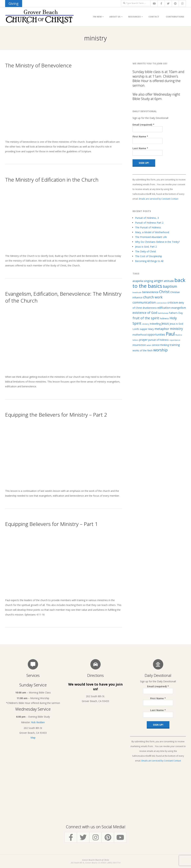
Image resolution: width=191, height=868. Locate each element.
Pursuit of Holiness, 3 (147, 218)
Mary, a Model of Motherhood (152, 232)
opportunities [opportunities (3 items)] (156, 335)
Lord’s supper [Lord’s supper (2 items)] (140, 329)
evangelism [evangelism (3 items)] (179, 308)
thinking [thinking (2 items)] (165, 345)
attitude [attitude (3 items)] (169, 281)
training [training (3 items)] (175, 345)
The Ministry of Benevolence (38, 65)
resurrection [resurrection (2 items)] (139, 345)
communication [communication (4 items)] (144, 302)
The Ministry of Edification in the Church (52, 180)
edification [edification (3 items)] (164, 308)
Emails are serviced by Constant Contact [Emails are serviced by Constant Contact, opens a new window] (159, 199)
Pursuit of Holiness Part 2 (149, 223)
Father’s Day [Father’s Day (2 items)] (176, 313)
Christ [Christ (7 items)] (164, 292)
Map (33, 738)
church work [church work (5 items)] (153, 297)
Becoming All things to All (149, 261)
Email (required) (143, 125)
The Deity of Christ (146, 251)
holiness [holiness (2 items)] (164, 318)
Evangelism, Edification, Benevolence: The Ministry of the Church (63, 297)
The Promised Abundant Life (151, 237)
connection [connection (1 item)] (162, 303)
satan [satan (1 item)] (149, 345)
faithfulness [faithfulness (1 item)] (163, 313)
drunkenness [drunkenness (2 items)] (150, 308)
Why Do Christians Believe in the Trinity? (157, 242)
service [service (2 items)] (156, 345)
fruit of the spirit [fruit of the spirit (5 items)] (146, 318)
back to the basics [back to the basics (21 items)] (159, 283)
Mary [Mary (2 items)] (151, 329)
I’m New (97, 17)
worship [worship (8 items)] (160, 350)
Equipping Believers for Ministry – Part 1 (51, 524)
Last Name (140, 148)
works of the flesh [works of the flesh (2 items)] (143, 350)
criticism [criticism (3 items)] (173, 303)
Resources (135, 17)
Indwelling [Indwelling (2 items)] (155, 324)
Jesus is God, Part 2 (146, 247)
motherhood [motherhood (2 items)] (140, 335)
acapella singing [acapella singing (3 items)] (143, 281)
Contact (154, 17)
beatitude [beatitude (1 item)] (137, 292)
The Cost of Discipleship (149, 256)
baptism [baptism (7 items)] (170, 286)
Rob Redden (38, 722)
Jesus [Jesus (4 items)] (165, 323)
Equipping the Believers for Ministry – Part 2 (56, 415)
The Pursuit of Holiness (148, 227)
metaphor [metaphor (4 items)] (162, 329)
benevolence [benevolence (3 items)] (150, 292)
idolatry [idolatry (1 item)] (146, 324)
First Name (140, 136)
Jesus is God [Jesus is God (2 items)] (176, 324)
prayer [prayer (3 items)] (143, 340)
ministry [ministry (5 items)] (176, 329)
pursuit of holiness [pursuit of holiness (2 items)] (159, 340)
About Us (115, 17)
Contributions (175, 17)
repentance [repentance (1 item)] (175, 340)
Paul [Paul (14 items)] (170, 334)
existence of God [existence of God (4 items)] (145, 313)
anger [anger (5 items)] (159, 281)
